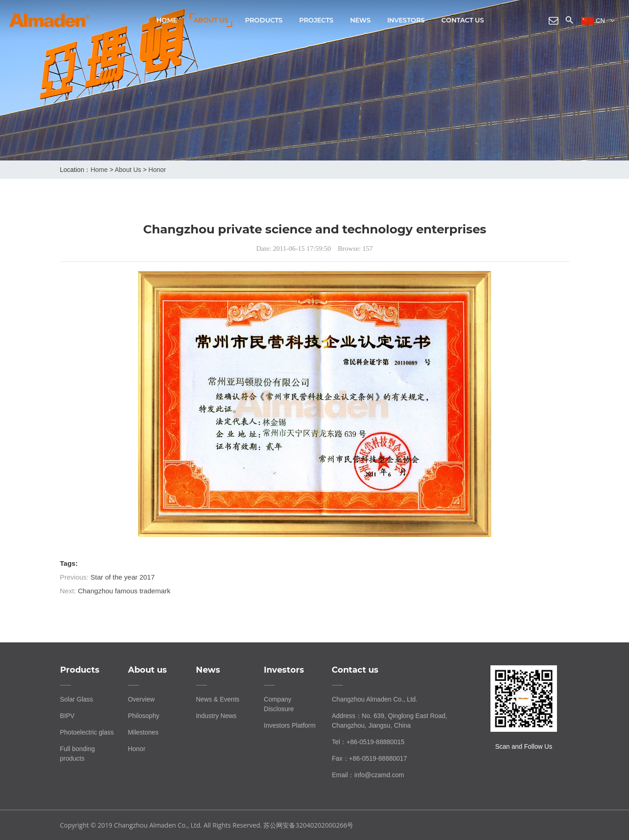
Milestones (143, 732)
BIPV (67, 716)
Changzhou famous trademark (124, 591)
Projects (316, 20)
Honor (157, 170)
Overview (141, 699)
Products (264, 20)
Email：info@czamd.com (368, 775)
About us (211, 20)
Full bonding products (78, 754)
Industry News (216, 716)
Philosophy (144, 716)
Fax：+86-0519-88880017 (369, 758)
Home (167, 20)
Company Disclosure (279, 704)
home (99, 170)
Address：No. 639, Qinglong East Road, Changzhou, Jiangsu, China (389, 721)
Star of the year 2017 (122, 577)
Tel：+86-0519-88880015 (368, 742)
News (360, 20)
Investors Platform (290, 725)
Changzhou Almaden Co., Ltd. (375, 699)
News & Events (218, 699)
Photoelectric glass (87, 732)
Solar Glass (77, 699)
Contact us (463, 20)
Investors (406, 20)
